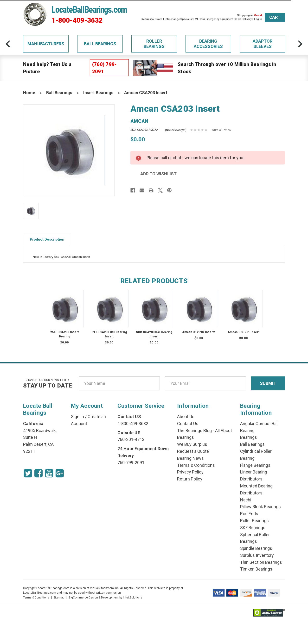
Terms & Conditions (196, 465)
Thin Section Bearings (261, 562)
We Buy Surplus (192, 444)
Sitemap (59, 598)
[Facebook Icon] (38, 473)
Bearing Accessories (208, 44)
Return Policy (190, 479)
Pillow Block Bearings (260, 507)
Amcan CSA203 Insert (146, 93)
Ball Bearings (100, 44)
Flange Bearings (255, 465)
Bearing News (190, 458)
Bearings (249, 437)
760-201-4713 (131, 439)
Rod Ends (249, 514)
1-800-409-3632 (77, 20)
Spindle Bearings (256, 548)
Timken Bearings (256, 569)
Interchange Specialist (179, 19)
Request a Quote (152, 19)
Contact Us (188, 424)
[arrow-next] (300, 44)
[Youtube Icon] (49, 473)
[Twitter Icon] (28, 473)
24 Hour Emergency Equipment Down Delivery (223, 19)
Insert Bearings (98, 93)
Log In (258, 19)
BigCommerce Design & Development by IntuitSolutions (105, 598)
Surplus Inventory (257, 555)
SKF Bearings (253, 528)
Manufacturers (46, 44)
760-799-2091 (131, 463)
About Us (186, 417)
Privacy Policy (190, 472)
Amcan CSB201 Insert (244, 332)
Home (29, 93)
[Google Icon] (60, 473)
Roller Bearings (154, 44)
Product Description (47, 239)
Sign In (77, 417)
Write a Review (221, 130)
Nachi (246, 500)
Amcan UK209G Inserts (199, 332)
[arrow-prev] (8, 44)
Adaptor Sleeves (263, 44)
